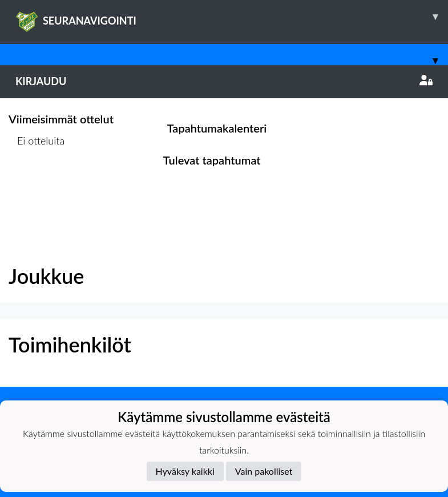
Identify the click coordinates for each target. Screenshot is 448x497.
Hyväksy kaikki (185, 471)
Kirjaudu (224, 81)
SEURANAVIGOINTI (232, 17)
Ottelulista (37, 184)
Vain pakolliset (264, 471)
